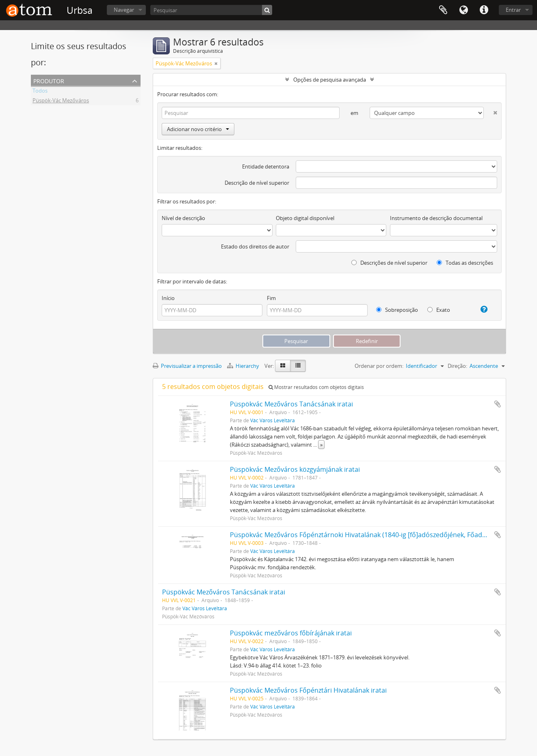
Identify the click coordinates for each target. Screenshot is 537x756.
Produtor (49, 80)
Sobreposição (397, 310)
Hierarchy (244, 366)
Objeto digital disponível (305, 218)
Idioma (463, 10)
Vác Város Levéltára (273, 420)
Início (168, 298)
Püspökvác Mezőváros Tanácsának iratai (291, 404)
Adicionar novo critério (198, 129)
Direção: (457, 366)
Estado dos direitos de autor (255, 246)
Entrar (513, 10)
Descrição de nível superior (257, 183)
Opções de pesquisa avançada (330, 80)
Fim (271, 298)
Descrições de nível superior (389, 263)
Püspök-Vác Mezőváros (61, 102)
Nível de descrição (183, 218)
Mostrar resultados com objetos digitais (316, 387)
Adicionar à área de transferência (498, 404)
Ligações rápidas (484, 10)
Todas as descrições (465, 263)
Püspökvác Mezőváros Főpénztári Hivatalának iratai (308, 690)
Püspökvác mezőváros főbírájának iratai (291, 633)
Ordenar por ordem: (379, 366)
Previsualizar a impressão (187, 366)
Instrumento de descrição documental (436, 218)
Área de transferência (443, 10)
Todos (40, 92)
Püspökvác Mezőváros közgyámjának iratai (295, 469)
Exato (439, 310)
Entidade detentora (266, 166)
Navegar (124, 10)
